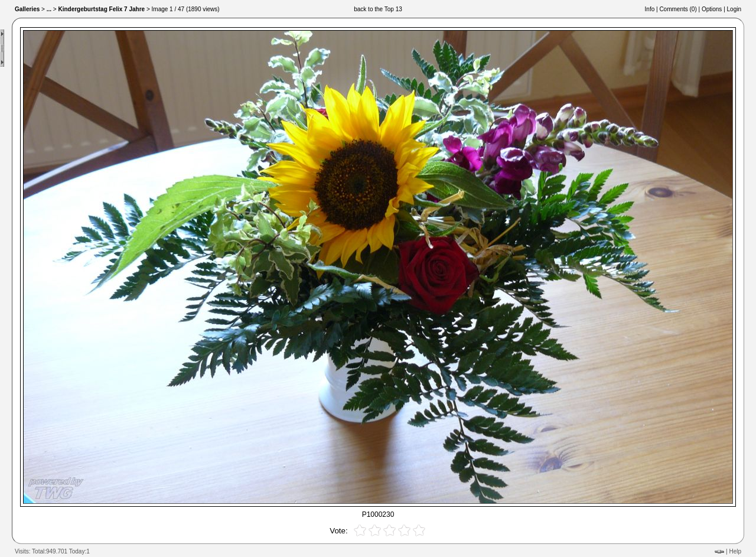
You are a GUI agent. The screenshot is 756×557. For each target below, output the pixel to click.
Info (650, 9)
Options (712, 9)
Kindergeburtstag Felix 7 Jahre (101, 9)
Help (735, 551)
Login (734, 9)
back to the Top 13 (378, 9)
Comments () (678, 9)
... (49, 9)
